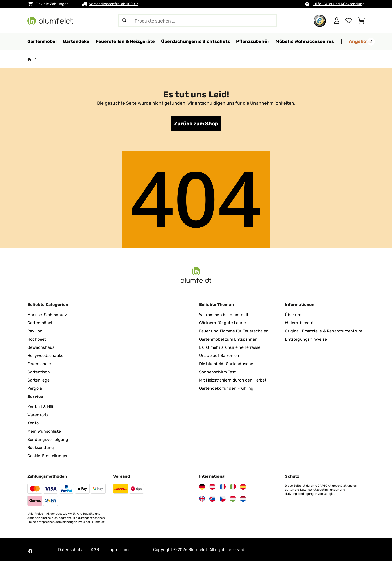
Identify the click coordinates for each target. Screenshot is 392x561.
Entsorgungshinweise (306, 339)
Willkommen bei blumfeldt (224, 315)
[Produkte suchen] (198, 21)
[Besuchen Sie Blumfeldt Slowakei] (212, 499)
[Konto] (337, 21)
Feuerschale (39, 364)
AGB (95, 550)
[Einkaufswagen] (361, 21)
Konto (33, 423)
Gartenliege (38, 380)
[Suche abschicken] (124, 21)
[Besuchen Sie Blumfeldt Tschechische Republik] (223, 499)
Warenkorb (38, 415)
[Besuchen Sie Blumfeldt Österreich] (212, 487)
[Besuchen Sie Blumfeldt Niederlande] (243, 499)
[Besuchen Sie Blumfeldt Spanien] (243, 487)
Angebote (360, 41)
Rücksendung (41, 448)
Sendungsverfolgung (48, 439)
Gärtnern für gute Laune (222, 323)
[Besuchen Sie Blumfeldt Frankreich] (223, 487)
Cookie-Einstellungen (48, 456)
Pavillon (35, 331)
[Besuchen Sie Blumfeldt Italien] (233, 487)
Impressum (118, 550)
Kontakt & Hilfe (42, 407)
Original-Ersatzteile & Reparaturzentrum (324, 331)
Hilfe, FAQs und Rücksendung (339, 4)
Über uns (294, 315)
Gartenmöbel (40, 323)
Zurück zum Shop (196, 124)
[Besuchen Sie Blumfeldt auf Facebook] (30, 551)
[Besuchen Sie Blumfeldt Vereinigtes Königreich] (202, 499)
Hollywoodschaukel (46, 356)
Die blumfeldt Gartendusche (226, 364)
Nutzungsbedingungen (301, 494)
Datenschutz (70, 550)
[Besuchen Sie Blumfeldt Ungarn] (233, 499)
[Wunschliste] (349, 21)
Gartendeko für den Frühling (226, 388)
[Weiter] (371, 42)
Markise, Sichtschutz (47, 315)
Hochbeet (37, 339)
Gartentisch (39, 372)
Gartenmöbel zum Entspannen (228, 339)
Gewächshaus (41, 347)
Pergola (35, 388)
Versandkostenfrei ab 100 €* (114, 4)
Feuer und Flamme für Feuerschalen (234, 331)
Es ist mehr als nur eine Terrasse (230, 347)
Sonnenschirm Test (217, 372)
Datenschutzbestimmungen (320, 490)
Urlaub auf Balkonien (219, 356)
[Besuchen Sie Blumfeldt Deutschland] (202, 487)
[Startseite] (34, 59)
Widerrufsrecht (299, 323)
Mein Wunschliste (44, 431)
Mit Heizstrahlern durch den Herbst (233, 380)
